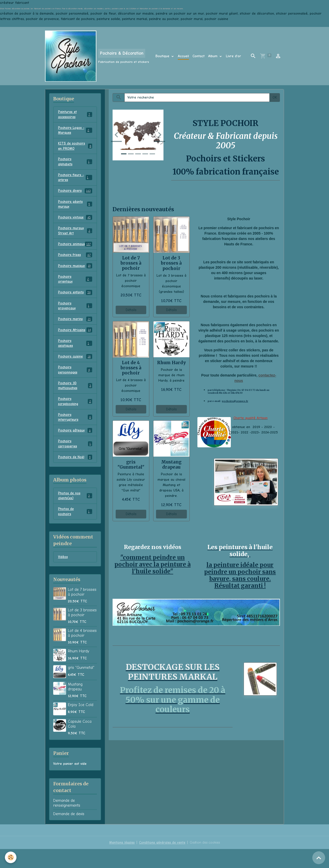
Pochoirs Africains (75, 343)
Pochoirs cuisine (75, 370)
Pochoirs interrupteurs (75, 433)
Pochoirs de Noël (75, 474)
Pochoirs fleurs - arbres (75, 180)
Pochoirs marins (75, 332)
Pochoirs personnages (75, 384)
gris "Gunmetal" (131, 465)
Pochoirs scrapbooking (75, 417)
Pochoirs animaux (75, 252)
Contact (199, 56)
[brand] (97, 56)
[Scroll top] (319, 858)
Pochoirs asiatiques (75, 356)
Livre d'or (234, 56)
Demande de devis (69, 833)
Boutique (163, 56)
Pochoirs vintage (75, 222)
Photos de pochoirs (75, 530)
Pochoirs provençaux (75, 318)
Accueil (183, 56)
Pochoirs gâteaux (75, 447)
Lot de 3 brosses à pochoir (171, 263)
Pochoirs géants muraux (75, 208)
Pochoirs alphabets (75, 164)
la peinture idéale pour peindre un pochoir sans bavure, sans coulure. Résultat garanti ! (240, 574)
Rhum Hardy (171, 363)
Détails (131, 310)
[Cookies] (11, 857)
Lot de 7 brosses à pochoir (131, 263)
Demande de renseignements (67, 822)
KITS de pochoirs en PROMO (75, 148)
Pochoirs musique (75, 277)
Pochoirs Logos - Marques (75, 131)
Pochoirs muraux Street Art (75, 235)
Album (213, 56)
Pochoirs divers (75, 194)
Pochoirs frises (75, 266)
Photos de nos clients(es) (75, 513)
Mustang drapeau (171, 465)
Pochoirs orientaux (75, 290)
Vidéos (63, 576)
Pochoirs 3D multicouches (75, 400)
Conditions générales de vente (161, 861)
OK (275, 97)
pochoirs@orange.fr (235, 401)
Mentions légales (120, 861)
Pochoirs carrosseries (75, 460)
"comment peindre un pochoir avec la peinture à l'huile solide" (153, 564)
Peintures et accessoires (75, 115)
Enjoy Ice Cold (81, 724)
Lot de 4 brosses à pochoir (131, 368)
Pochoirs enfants (75, 304)
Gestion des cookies (206, 861)
